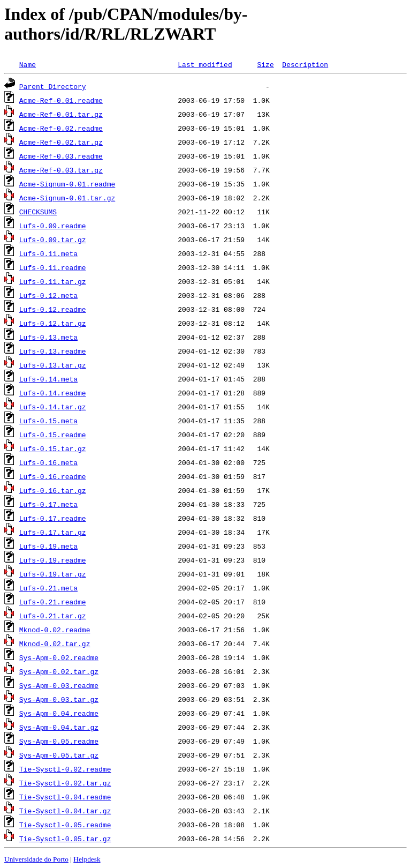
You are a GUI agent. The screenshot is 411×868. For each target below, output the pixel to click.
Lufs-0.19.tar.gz (53, 574)
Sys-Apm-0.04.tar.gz (59, 727)
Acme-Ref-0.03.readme (61, 156)
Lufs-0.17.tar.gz (53, 532)
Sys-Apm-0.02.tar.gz (59, 671)
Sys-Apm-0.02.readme (59, 657)
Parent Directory (53, 86)
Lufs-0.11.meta (48, 253)
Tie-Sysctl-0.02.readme (65, 769)
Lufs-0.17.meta (48, 504)
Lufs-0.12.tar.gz (53, 323)
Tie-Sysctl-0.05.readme (65, 825)
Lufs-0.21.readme (53, 602)
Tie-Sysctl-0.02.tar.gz (65, 783)
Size (265, 64)
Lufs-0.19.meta (48, 546)
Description (305, 64)
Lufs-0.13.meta (48, 337)
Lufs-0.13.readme (53, 351)
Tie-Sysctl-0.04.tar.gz (65, 811)
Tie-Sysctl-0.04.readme (65, 797)
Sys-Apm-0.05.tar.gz (59, 755)
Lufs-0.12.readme (53, 309)
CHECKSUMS (38, 212)
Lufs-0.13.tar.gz (53, 365)
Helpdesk (87, 859)
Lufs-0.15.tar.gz (53, 448)
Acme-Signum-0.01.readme (67, 184)
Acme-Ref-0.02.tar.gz (61, 142)
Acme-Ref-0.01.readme (61, 100)
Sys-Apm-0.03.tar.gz (59, 699)
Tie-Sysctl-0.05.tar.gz (65, 839)
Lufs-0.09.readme (53, 226)
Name (28, 64)
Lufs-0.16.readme (53, 476)
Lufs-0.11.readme (53, 267)
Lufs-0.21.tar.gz (53, 616)
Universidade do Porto (36, 859)
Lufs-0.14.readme (53, 393)
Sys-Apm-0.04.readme (59, 713)
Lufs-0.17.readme (53, 518)
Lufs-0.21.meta (48, 588)
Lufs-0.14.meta (48, 379)
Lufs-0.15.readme (53, 435)
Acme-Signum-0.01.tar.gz (67, 198)
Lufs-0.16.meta (48, 462)
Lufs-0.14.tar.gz (53, 407)
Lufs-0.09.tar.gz (53, 240)
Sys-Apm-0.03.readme (59, 685)
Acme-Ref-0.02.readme (61, 128)
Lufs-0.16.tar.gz (53, 490)
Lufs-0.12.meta (48, 295)
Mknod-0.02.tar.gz (55, 643)
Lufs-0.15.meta (48, 421)
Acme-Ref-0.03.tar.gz (61, 170)
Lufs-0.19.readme (53, 560)
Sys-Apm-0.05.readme (59, 741)
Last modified (205, 64)
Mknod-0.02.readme (55, 630)
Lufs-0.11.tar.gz (53, 281)
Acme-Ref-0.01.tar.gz (61, 114)
